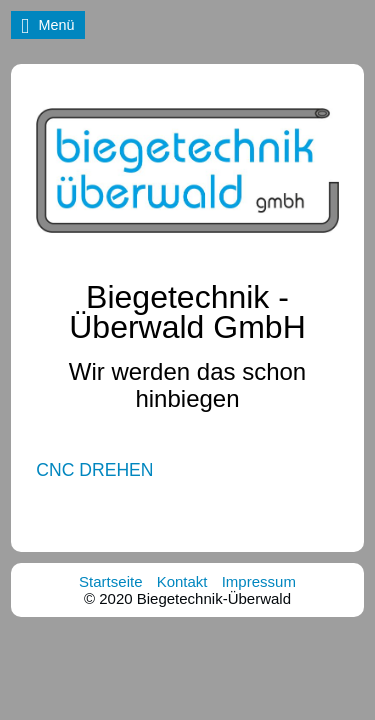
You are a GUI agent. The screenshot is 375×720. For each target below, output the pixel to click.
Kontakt (182, 581)
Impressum (259, 581)
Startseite (110, 581)
